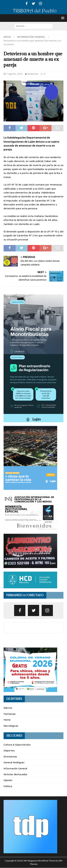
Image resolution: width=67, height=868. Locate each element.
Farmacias (10, 714)
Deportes (9, 750)
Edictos (8, 708)
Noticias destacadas (15, 774)
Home (7, 720)
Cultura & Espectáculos (17, 745)
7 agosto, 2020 (15, 74)
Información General (15, 768)
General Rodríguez (14, 762)
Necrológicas (11, 726)
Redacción (33, 74)
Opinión (8, 780)
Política (8, 786)
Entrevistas (10, 757)
